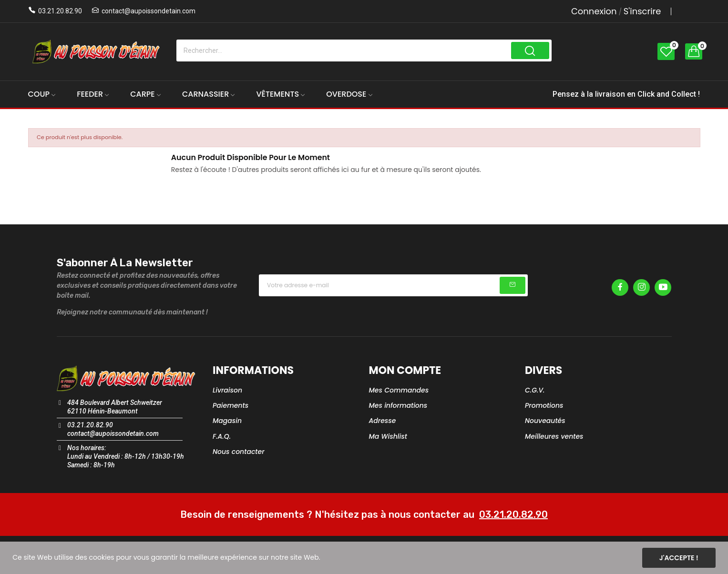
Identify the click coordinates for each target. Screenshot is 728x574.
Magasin (227, 421)
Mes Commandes (399, 390)
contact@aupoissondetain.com (149, 11)
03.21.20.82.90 (60, 11)
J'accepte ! (679, 558)
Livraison (227, 390)
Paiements (231, 405)
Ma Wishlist (388, 436)
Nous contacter (239, 452)
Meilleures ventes (554, 436)
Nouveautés (545, 421)
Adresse (383, 421)
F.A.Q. (222, 436)
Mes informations (398, 405)
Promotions (544, 405)
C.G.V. (535, 390)
